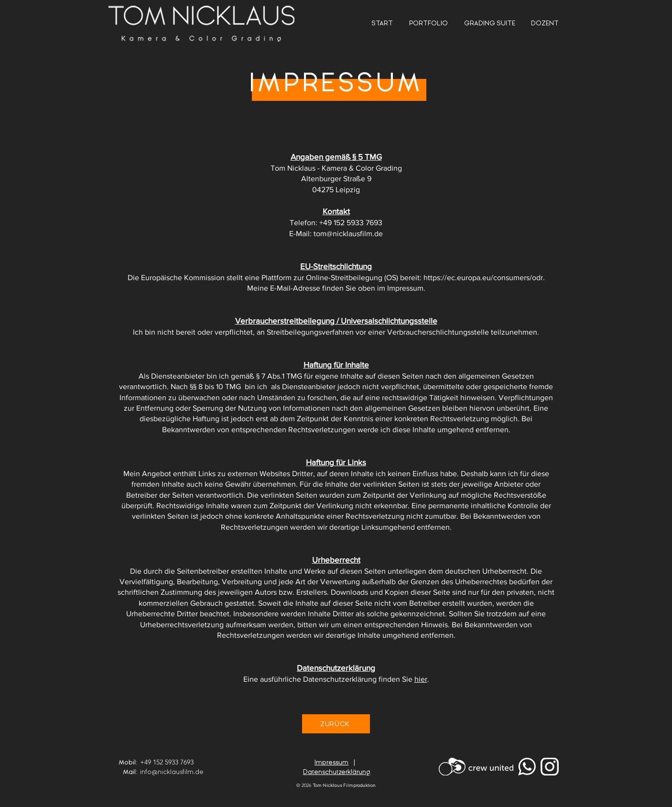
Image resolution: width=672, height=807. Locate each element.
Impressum (331, 762)
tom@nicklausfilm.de (348, 234)
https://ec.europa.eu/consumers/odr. (484, 278)
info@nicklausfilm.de (172, 772)
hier (421, 679)
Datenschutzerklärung (337, 772)
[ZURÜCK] (336, 724)
